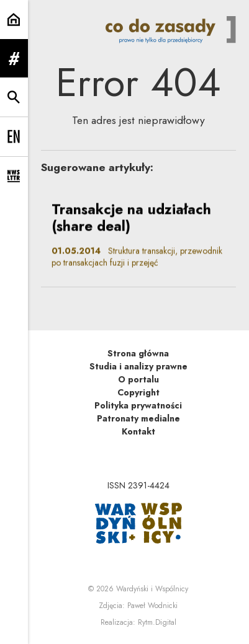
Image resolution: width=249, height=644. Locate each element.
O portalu (138, 379)
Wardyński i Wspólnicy (152, 589)
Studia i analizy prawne (138, 366)
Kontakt (138, 431)
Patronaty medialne (138, 418)
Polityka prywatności (138, 405)
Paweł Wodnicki (152, 606)
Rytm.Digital (157, 622)
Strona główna (138, 353)
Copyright (138, 392)
